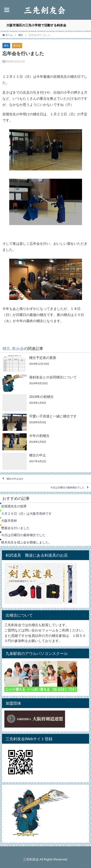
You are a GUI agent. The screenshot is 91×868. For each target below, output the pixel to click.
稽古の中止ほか (15, 479)
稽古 (6, 45)
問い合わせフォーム (40, 630)
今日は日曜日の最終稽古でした (67, 488)
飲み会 (17, 45)
